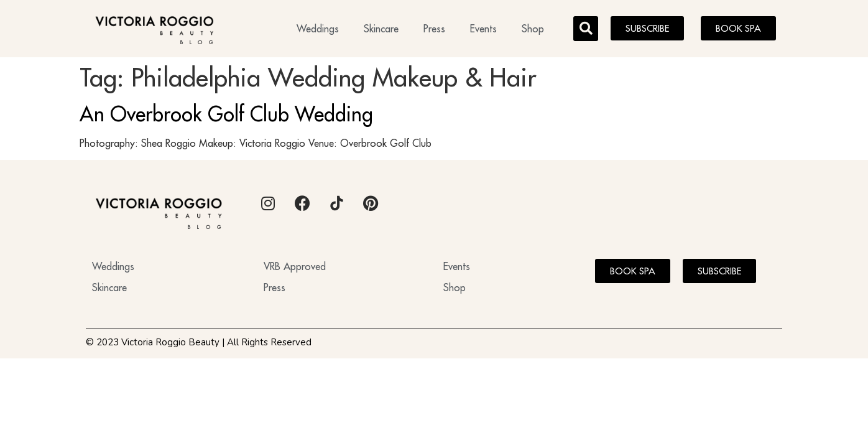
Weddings (318, 29)
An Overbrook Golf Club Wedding (226, 114)
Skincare (381, 29)
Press (434, 29)
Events (483, 29)
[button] (586, 29)
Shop (533, 29)
